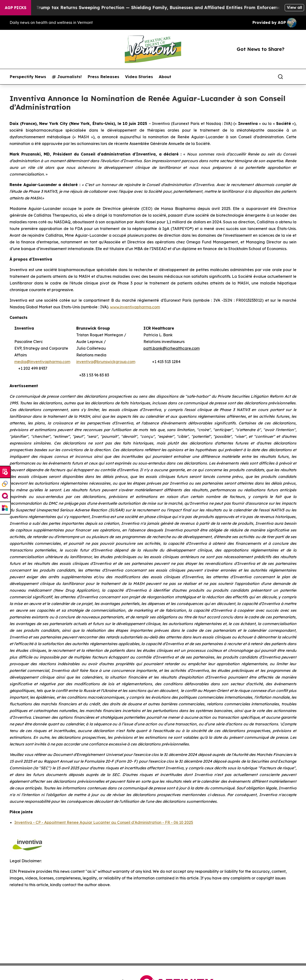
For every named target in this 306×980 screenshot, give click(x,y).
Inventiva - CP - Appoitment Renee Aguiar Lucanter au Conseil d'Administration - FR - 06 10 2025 (104, 822)
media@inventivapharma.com (42, 362)
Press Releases (103, 77)
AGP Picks (16, 8)
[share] (293, 77)
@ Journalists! (67, 77)
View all (294, 7)
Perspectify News (28, 77)
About (165, 77)
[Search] (280, 77)
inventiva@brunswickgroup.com (106, 362)
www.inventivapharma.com (135, 307)
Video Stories (139, 77)
